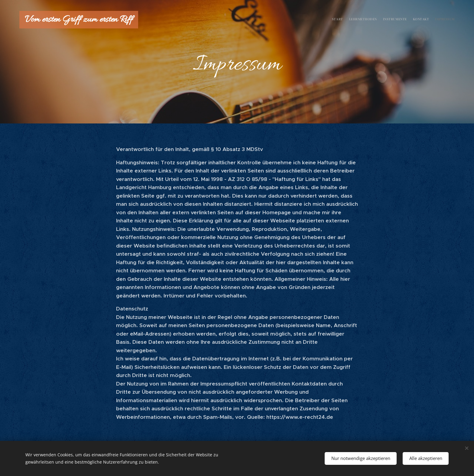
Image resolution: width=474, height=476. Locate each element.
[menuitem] (431, 20)
